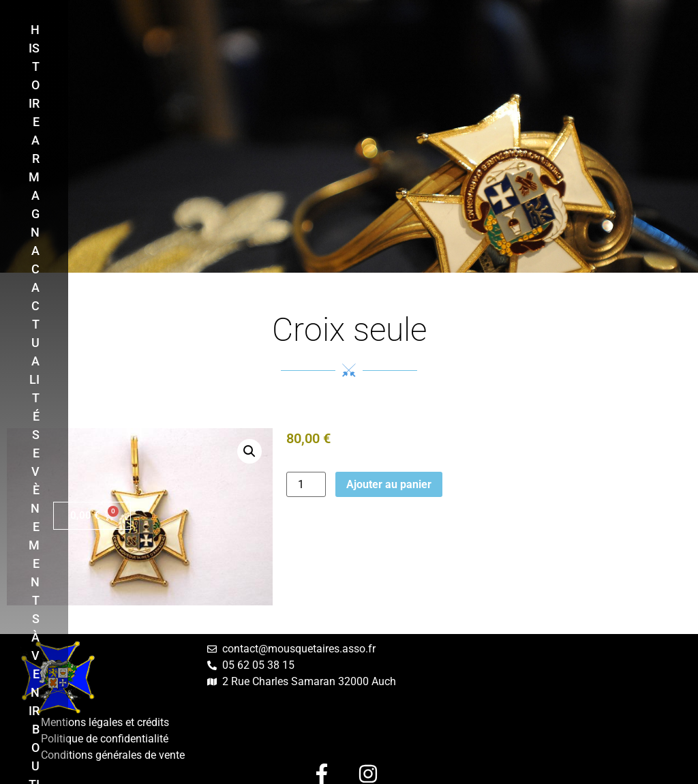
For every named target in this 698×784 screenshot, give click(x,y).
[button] (249, 451)
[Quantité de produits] (306, 484)
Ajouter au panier (389, 484)
